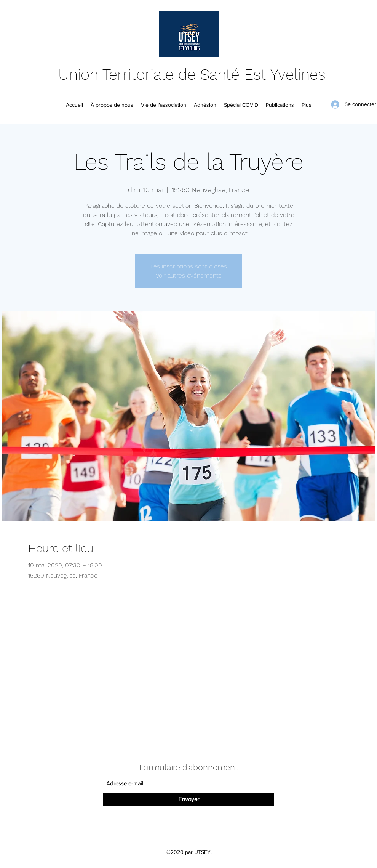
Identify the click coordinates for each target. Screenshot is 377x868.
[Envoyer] (188, 799)
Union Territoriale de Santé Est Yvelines (192, 75)
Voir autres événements (189, 275)
